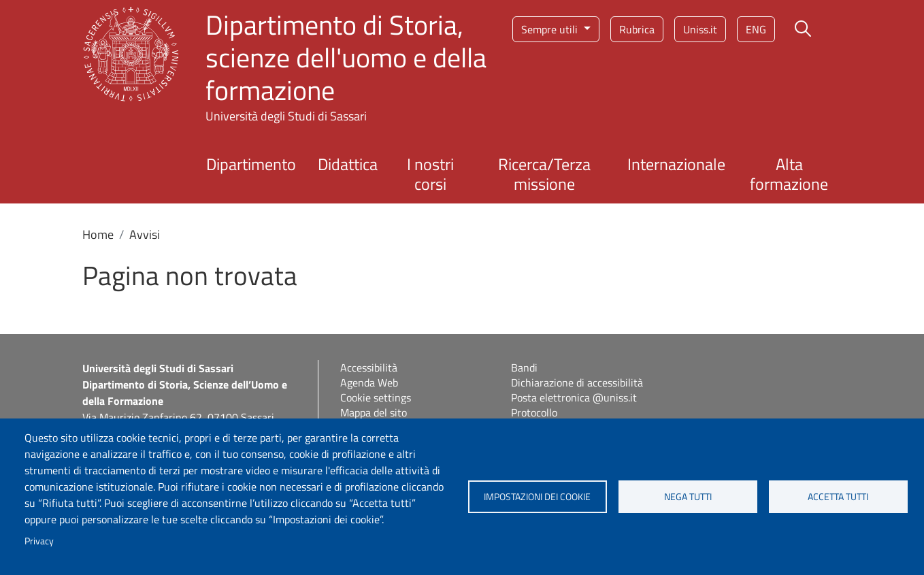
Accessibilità (369, 367)
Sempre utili (551, 29)
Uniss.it (700, 29)
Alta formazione (789, 174)
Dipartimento (251, 164)
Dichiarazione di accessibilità (577, 382)
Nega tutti (688, 497)
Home (98, 234)
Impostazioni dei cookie (537, 497)
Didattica (348, 164)
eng (756, 29)
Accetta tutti (838, 497)
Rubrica (637, 29)
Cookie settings (376, 397)
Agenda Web (369, 382)
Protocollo (534, 412)
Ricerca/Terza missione (544, 174)
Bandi (524, 367)
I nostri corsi (430, 174)
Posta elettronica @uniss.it (574, 397)
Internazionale (676, 164)
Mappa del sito (374, 412)
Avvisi (145, 234)
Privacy (39, 541)
